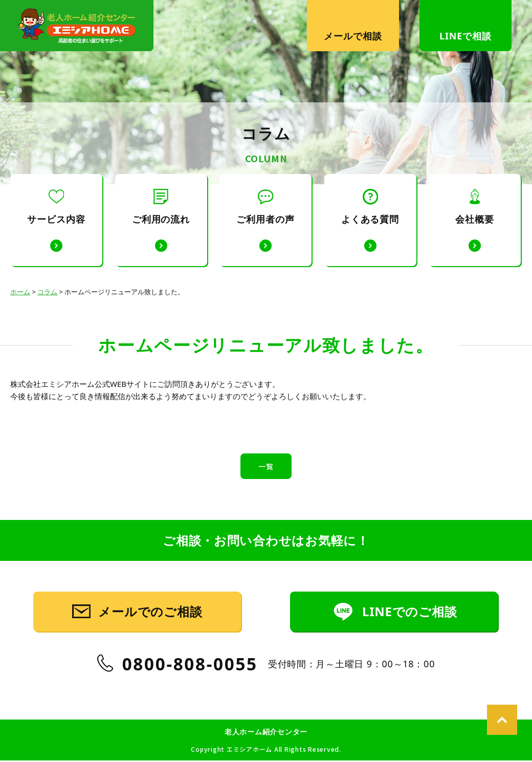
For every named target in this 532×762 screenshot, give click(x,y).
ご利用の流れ (161, 207)
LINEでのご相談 (409, 626)
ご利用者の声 (265, 207)
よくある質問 (370, 207)
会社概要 (475, 207)
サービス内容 (56, 207)
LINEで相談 (465, 36)
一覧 (266, 466)
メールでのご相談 (151, 626)
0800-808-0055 (190, 680)
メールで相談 (353, 36)
